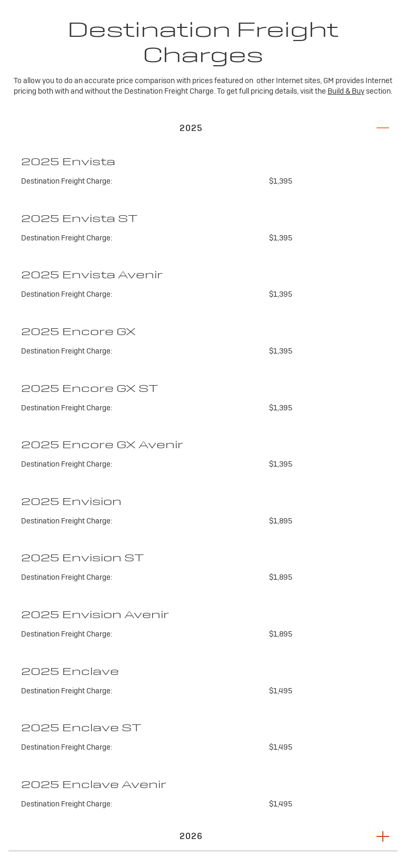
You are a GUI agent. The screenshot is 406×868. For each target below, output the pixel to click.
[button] (203, 128)
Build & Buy (346, 91)
